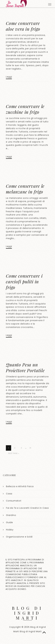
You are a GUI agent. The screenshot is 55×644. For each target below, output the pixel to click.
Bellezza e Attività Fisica (20, 486)
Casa (9, 494)
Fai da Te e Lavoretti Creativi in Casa (27, 508)
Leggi (9, 77)
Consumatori (14, 501)
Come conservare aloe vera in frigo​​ (23, 26)
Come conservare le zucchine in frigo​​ (25, 109)
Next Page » (14, 453)
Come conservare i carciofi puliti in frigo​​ (24, 282)
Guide (9, 522)
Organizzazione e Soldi (19, 537)
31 (30, 448)
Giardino (11, 515)
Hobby (10, 530)
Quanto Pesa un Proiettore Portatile (25, 368)
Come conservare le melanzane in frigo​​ (25, 189)
